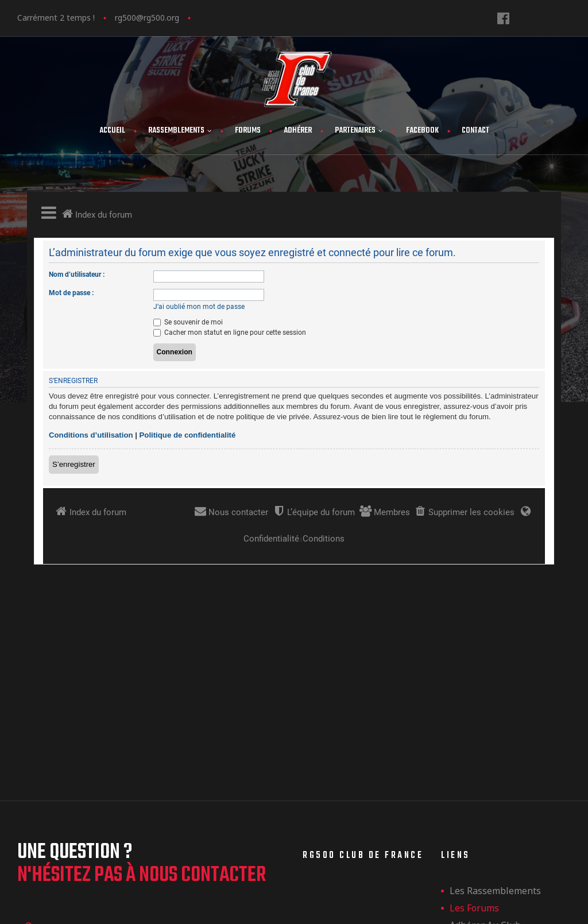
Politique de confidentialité (510, 826)
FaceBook (422, 131)
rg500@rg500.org (147, 18)
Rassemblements (180, 131)
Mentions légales (488, 809)
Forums (248, 131)
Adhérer (298, 131)
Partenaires (359, 131)
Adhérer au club (485, 775)
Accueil (112, 131)
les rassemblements (495, 740)
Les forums (474, 757)
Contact (475, 131)
